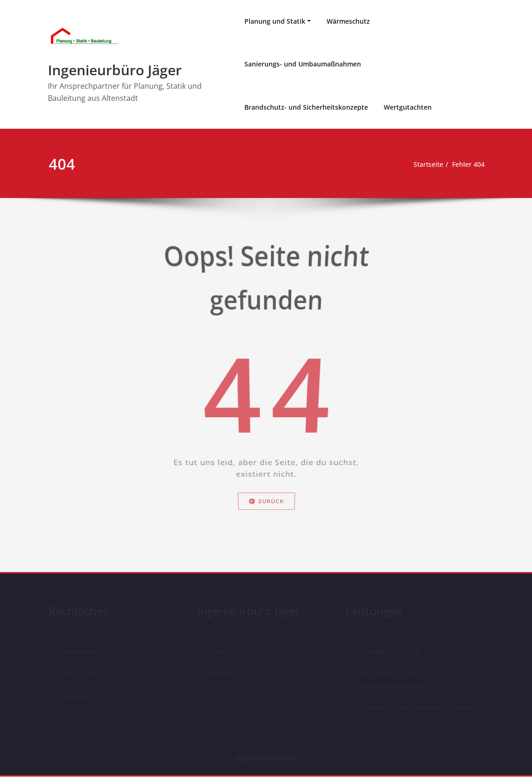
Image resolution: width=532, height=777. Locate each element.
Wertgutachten (408, 107)
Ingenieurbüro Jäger (115, 70)
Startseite (425, 165)
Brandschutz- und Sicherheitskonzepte (306, 107)
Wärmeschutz (348, 21)
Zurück (266, 520)
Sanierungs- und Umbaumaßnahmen (303, 64)
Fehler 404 (468, 165)
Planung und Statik (275, 21)
